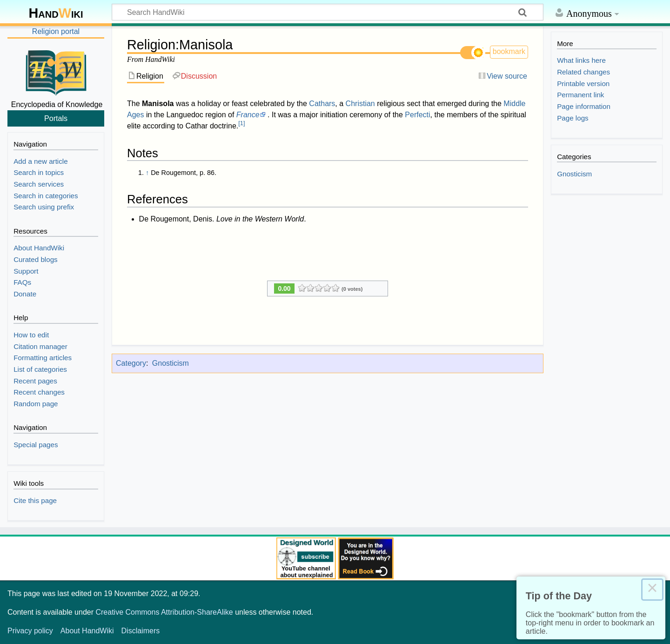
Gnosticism (171, 363)
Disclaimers (141, 631)
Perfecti (417, 115)
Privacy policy (30, 631)
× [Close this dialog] (652, 590)
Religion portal (56, 31)
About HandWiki (87, 631)
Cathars (322, 104)
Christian (360, 104)
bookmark (509, 51)
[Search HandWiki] (328, 12)
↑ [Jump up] (147, 173)
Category (131, 363)
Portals (56, 118)
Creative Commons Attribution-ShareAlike (164, 612)
